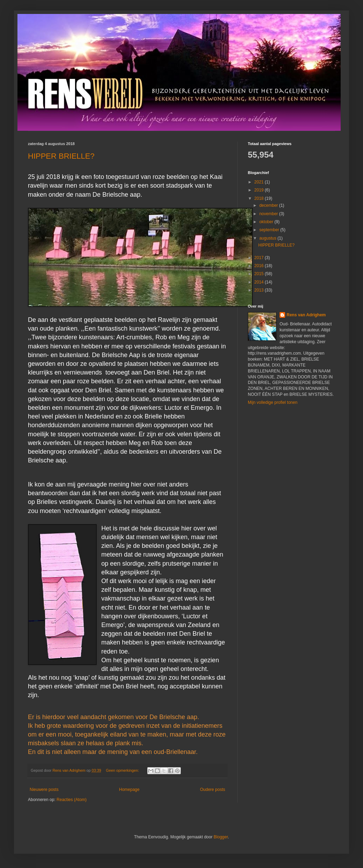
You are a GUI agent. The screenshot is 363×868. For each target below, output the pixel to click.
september (270, 230)
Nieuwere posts (44, 790)
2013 (260, 290)
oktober (267, 222)
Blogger (221, 837)
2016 (260, 266)
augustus (268, 238)
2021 (260, 182)
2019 (260, 190)
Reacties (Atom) (72, 800)
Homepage (129, 790)
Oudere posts (213, 790)
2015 (260, 274)
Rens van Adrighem (306, 315)
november (269, 214)
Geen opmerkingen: (123, 770)
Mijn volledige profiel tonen (273, 402)
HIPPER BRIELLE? (61, 156)
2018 (260, 198)
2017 (260, 258)
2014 (260, 282)
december (269, 205)
